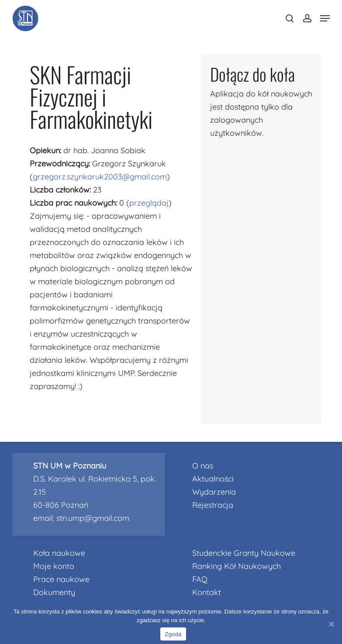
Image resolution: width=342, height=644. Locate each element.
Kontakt (207, 592)
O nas (203, 466)
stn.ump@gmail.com (93, 518)
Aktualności (213, 479)
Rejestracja (213, 505)
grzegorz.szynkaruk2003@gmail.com (100, 177)
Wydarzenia (214, 492)
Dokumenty (54, 592)
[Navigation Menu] (325, 18)
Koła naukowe (59, 553)
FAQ (200, 579)
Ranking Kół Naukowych (237, 566)
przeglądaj (149, 203)
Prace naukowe (61, 579)
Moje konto (54, 566)
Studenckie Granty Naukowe (244, 553)
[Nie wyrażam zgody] (331, 624)
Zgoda (173, 634)
